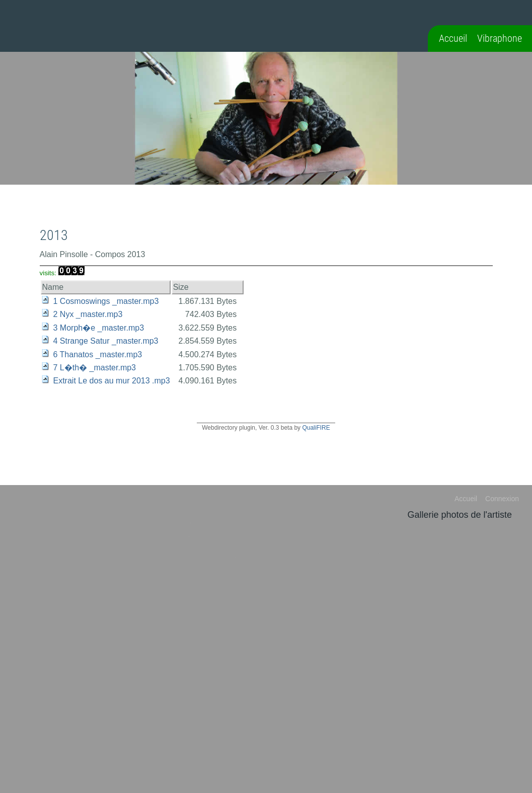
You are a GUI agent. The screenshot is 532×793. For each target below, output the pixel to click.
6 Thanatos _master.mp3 (98, 354)
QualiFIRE (316, 428)
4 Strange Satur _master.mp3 (106, 341)
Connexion (502, 499)
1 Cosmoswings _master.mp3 (106, 301)
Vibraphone (500, 38)
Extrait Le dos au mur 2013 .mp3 (112, 381)
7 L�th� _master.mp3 (95, 368)
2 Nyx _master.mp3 (88, 314)
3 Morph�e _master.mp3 (99, 328)
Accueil (453, 38)
